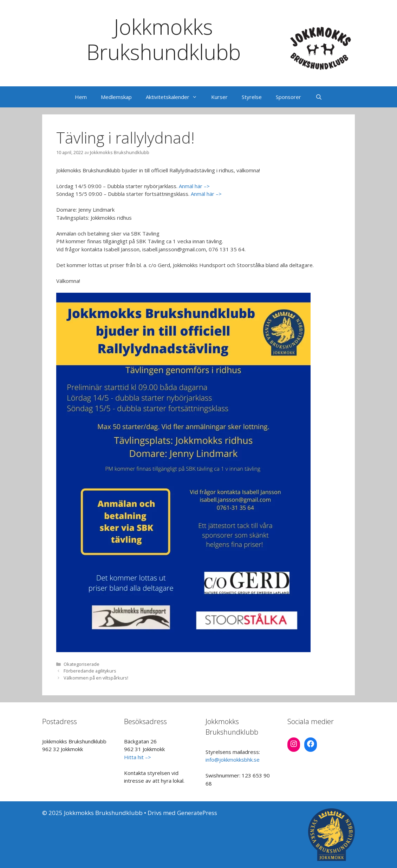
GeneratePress (197, 813)
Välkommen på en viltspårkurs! (96, 678)
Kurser (219, 97)
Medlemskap (116, 97)
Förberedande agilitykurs (90, 671)
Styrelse (252, 97)
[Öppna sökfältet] (318, 97)
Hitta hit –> (138, 757)
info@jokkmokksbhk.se (233, 760)
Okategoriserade (82, 664)
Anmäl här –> (194, 186)
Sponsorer (288, 97)
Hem (81, 97)
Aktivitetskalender (175, 97)
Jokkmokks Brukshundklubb (164, 39)
